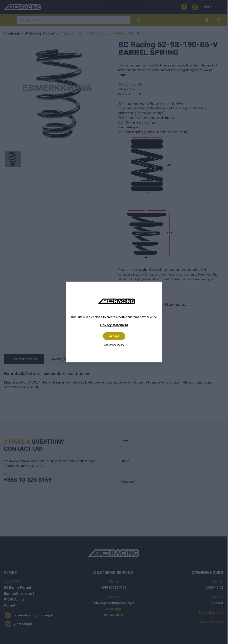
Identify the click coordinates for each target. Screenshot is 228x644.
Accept (114, 336)
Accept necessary (114, 345)
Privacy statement (114, 325)
